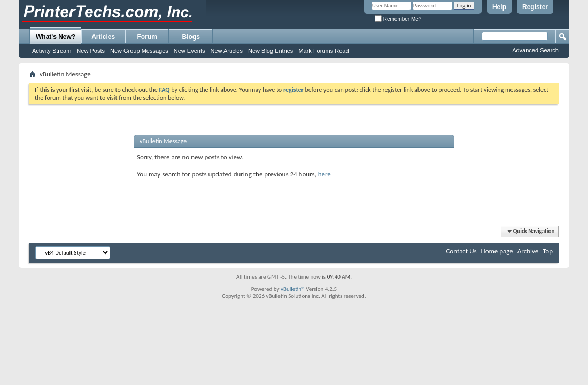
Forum (147, 37)
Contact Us (461, 251)
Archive (528, 251)
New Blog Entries (270, 51)
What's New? (56, 37)
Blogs (191, 37)
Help (499, 7)
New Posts (91, 51)
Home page (497, 251)
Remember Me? (398, 19)
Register (535, 7)
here (324, 174)
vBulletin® (293, 289)
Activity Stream (52, 51)
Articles (103, 37)
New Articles (226, 51)
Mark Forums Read (323, 51)
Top (548, 251)
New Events (189, 51)
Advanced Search (535, 50)
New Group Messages (139, 51)
